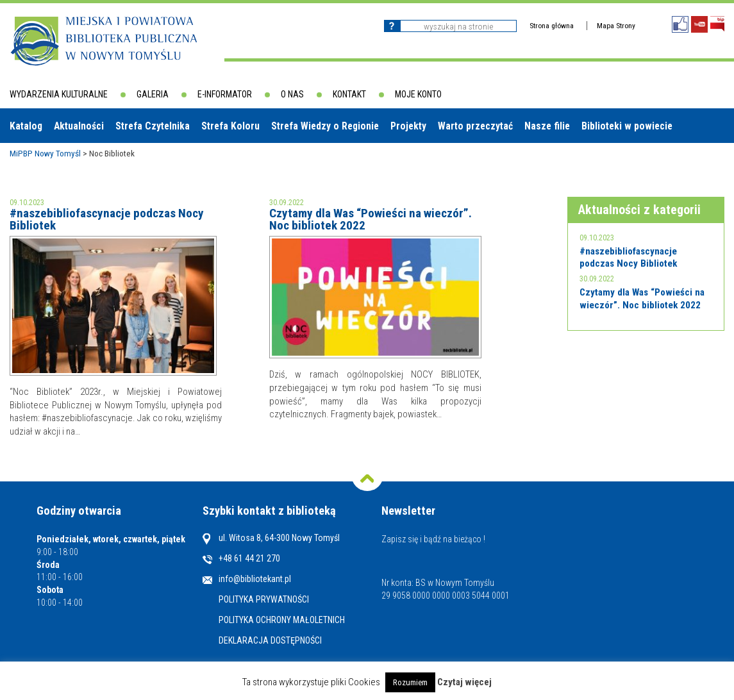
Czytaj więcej (464, 682)
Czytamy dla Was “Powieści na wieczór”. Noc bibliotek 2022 (371, 219)
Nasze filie (547, 126)
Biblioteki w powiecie (627, 126)
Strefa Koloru (230, 126)
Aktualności (79, 126)
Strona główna (552, 26)
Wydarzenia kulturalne (59, 94)
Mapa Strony (616, 26)
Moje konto (418, 94)
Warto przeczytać (475, 126)
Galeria (153, 94)
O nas (292, 94)
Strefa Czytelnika (153, 126)
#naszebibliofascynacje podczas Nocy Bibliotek (107, 219)
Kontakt (349, 94)
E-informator (225, 94)
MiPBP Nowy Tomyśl (45, 153)
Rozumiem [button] (410, 682)
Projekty (408, 126)
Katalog (26, 126)
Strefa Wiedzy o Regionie (325, 126)
